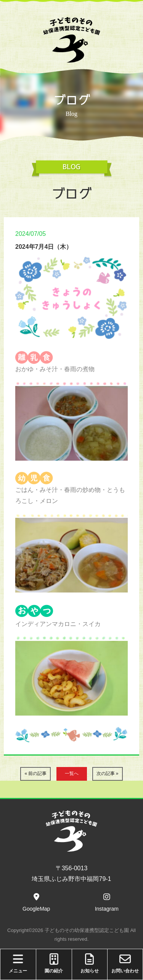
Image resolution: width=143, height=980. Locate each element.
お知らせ (90, 963)
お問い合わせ (125, 963)
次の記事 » (108, 773)
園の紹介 (54, 963)
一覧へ (72, 773)
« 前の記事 (35, 773)
